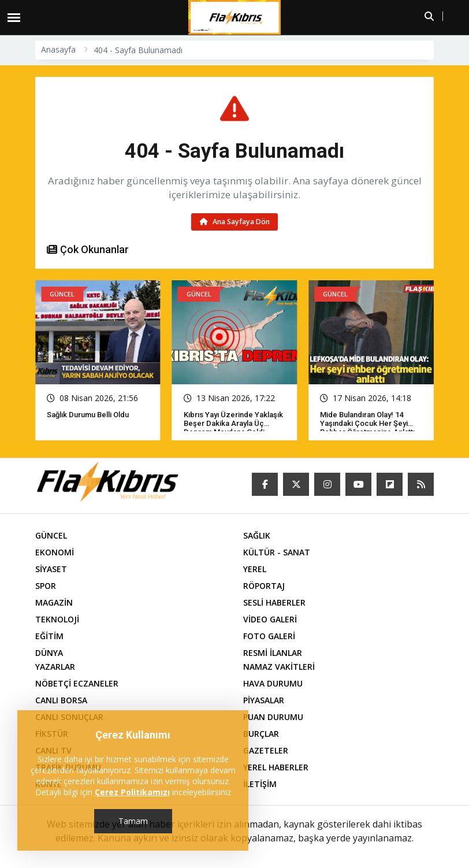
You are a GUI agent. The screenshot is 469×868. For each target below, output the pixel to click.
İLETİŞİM (260, 784)
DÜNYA (49, 653)
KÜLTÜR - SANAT (277, 552)
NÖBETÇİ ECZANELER (77, 683)
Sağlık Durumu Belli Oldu (88, 415)
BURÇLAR (261, 734)
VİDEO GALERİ (270, 619)
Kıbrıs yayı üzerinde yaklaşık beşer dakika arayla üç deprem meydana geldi (233, 423)
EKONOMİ (55, 552)
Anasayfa (58, 49)
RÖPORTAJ (264, 586)
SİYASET (51, 569)
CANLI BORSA (61, 700)
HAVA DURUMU (273, 683)
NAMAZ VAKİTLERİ (279, 667)
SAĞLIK (257, 535)
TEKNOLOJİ (57, 619)
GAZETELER (266, 750)
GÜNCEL (51, 535)
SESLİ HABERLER (274, 602)
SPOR (46, 586)
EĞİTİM (49, 636)
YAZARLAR (55, 667)
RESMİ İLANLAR (273, 653)
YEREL (255, 569)
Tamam (133, 821)
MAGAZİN (54, 602)
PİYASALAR (264, 700)
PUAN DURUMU (273, 717)
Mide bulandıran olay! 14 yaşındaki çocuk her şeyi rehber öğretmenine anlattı (367, 423)
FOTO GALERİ (269, 636)
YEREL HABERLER (276, 767)
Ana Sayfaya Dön (235, 222)
